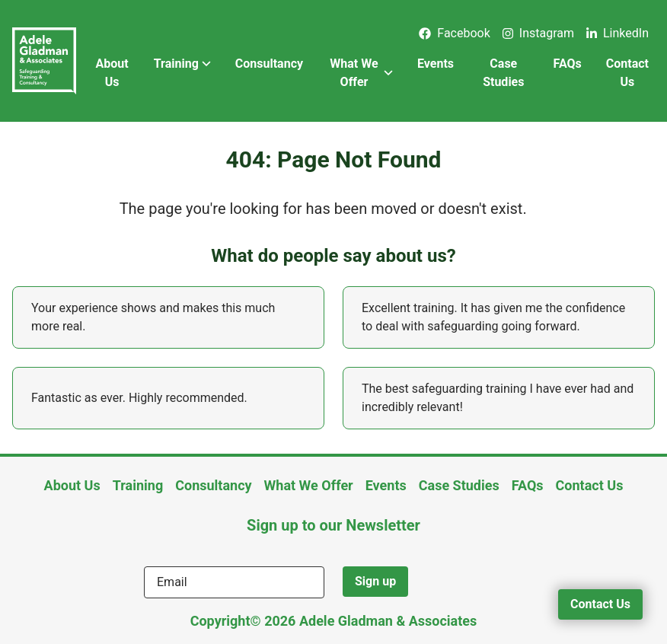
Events (436, 64)
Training (182, 64)
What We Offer (361, 73)
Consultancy (269, 64)
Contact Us (627, 73)
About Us (112, 73)
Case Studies (503, 73)
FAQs (568, 64)
